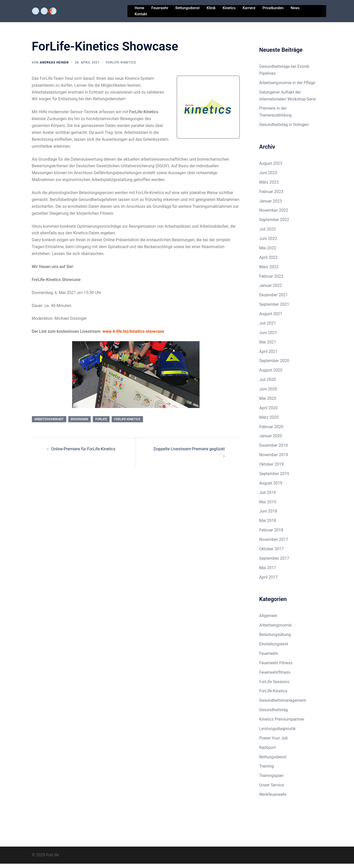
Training (266, 770)
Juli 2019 (267, 497)
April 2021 (268, 356)
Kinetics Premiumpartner (282, 724)
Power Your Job (273, 742)
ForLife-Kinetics (121, 67)
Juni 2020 (268, 393)
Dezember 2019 (273, 450)
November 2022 (274, 215)
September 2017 (274, 563)
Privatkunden (273, 8)
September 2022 (274, 224)
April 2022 (268, 262)
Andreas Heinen (54, 67)
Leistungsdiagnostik (277, 733)
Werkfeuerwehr (273, 799)
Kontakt (141, 14)
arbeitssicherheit (49, 424)
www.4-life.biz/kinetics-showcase (133, 336)
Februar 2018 (271, 534)
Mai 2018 (268, 525)
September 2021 (274, 309)
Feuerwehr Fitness (276, 667)
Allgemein (268, 620)
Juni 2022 (268, 243)
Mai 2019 (268, 506)
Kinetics (229, 8)
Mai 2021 (268, 346)
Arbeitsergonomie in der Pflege (287, 87)
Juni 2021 (268, 337)
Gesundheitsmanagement (283, 705)
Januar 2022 (271, 290)
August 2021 (271, 318)
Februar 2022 (271, 281)
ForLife (101, 424)
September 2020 (274, 365)
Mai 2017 (268, 572)
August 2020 (271, 374)
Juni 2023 (268, 177)
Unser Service (272, 789)
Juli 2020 (267, 384)
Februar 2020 (271, 431)
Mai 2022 (268, 252)
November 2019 (274, 459)
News (295, 8)
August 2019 (271, 487)
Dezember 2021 (273, 299)
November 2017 (274, 544)
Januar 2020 (271, 440)
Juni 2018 (268, 515)
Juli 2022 (267, 233)
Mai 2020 (268, 403)
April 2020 (268, 412)
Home (140, 8)
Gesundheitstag (273, 714)
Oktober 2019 (271, 469)
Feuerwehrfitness (275, 677)
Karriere (249, 8)
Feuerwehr (160, 8)
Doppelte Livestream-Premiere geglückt (189, 453)
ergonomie (80, 424)
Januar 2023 (271, 205)
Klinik (211, 8)
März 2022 (269, 271)
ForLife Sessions (274, 686)
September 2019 (274, 478)
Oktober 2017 (271, 553)
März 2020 (269, 422)
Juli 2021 (267, 328)
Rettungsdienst (187, 8)
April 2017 (268, 582)
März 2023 (269, 187)
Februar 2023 (271, 196)
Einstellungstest (274, 648)
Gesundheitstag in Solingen (284, 129)
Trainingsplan (271, 780)
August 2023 (271, 168)
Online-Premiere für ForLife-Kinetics (83, 453)
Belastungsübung (275, 639)
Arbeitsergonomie (275, 629)
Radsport (267, 752)
